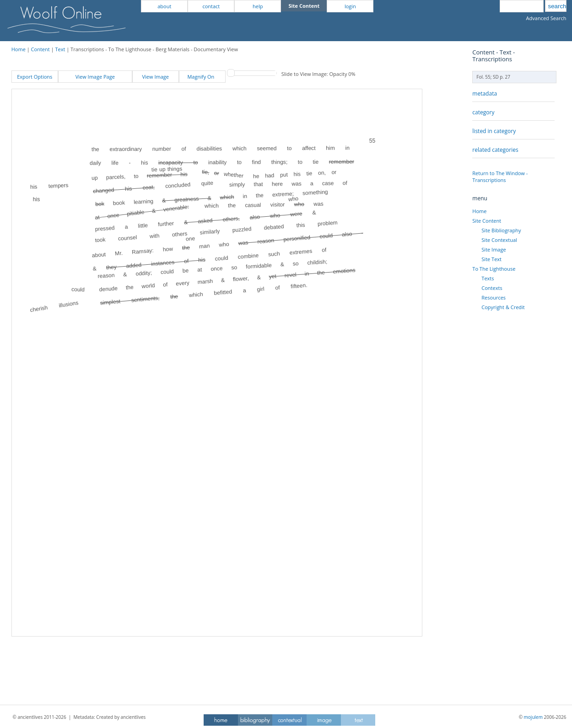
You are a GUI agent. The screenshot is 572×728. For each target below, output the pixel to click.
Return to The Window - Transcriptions (500, 177)
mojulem (533, 717)
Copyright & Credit (503, 307)
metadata (485, 94)
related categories (495, 150)
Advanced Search (546, 18)
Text (60, 49)
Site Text (491, 259)
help (258, 6)
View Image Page (95, 77)
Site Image (494, 249)
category (483, 112)
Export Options (35, 77)
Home (19, 49)
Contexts (492, 288)
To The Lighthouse (494, 269)
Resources (494, 297)
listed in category (494, 131)
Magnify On (202, 77)
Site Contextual (499, 240)
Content (40, 49)
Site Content (487, 221)
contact (211, 6)
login (350, 6)
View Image (156, 77)
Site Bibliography (501, 230)
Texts (488, 278)
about (164, 6)
